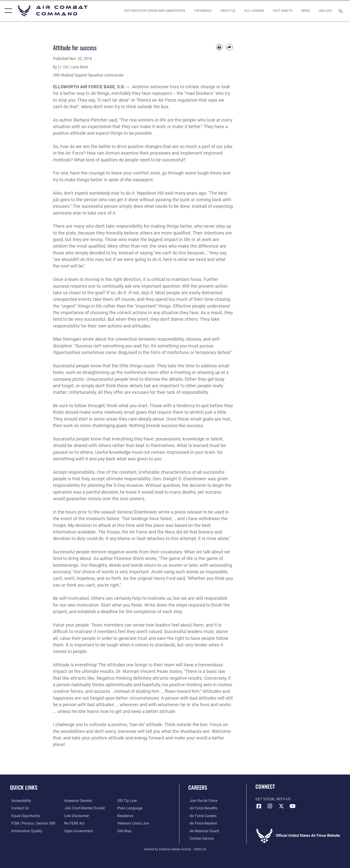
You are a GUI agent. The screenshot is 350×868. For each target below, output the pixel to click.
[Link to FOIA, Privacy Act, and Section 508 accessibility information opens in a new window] (32, 823)
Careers (198, 787)
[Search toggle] (342, 11)
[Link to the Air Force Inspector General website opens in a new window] (78, 801)
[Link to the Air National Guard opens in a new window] (203, 831)
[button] (7, 11)
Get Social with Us (273, 799)
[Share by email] (229, 47)
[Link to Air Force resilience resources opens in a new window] (126, 816)
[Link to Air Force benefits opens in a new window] (202, 808)
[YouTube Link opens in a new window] (293, 806)
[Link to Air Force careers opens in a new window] (202, 816)
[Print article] (219, 47)
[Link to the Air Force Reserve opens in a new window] (202, 823)
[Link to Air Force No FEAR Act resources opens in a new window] (74, 823)
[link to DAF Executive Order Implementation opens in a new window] (154, 11)
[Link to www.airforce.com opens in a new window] (202, 801)
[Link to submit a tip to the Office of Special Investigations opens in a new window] (127, 801)
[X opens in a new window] (281, 806)
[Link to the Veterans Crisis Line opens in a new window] (133, 823)
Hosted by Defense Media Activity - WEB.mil (175, 849)
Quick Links (24, 787)
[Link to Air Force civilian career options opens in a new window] (200, 838)
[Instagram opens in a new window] (270, 806)
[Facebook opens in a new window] (259, 806)
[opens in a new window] (325, 11)
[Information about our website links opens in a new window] (76, 816)
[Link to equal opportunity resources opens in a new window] (24, 816)
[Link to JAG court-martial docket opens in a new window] (84, 808)
